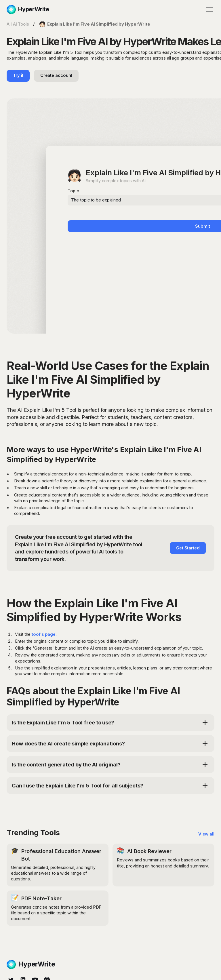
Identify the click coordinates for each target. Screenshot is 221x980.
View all (206, 834)
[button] (208, 9)
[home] (28, 9)
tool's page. (44, 634)
